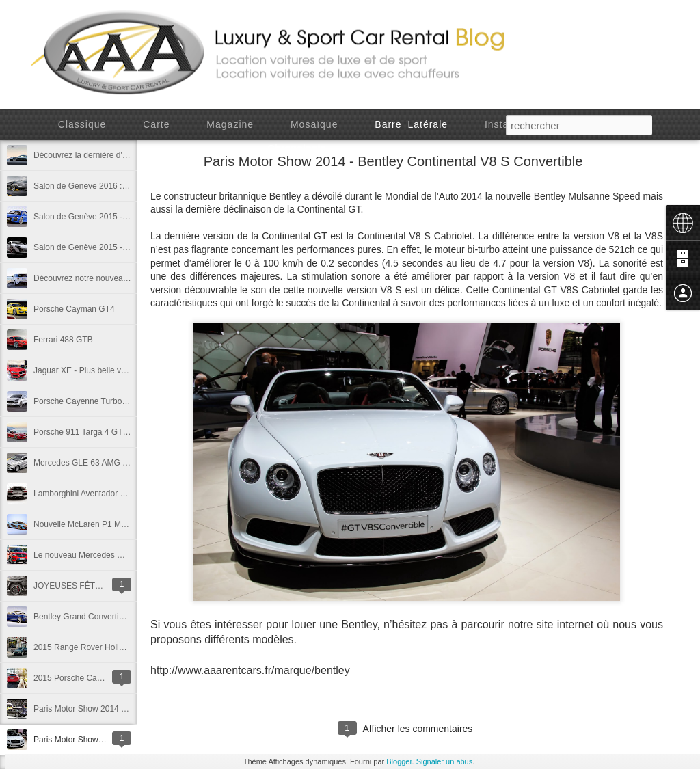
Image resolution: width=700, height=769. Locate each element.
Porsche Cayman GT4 (74, 309)
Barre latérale (411, 124)
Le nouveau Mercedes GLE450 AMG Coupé (114, 555)
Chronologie (297, 148)
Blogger (399, 761)
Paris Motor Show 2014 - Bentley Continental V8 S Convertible (393, 161)
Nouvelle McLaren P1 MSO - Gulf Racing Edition (122, 524)
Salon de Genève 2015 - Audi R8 (93, 217)
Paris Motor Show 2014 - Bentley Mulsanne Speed (125, 709)
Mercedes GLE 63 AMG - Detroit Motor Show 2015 (126, 463)
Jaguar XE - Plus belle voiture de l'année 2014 (118, 370)
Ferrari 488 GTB (63, 340)
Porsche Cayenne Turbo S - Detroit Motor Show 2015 (131, 401)
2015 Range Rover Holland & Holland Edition (116, 647)
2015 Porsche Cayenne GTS (86, 678)
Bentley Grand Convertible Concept (98, 617)
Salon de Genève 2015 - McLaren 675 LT (109, 247)
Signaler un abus (445, 761)
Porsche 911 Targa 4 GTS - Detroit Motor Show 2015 (130, 432)
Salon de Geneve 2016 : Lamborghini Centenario (123, 186)
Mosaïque (314, 124)
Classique (82, 124)
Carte (156, 124)
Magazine (230, 124)
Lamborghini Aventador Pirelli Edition (100, 494)
